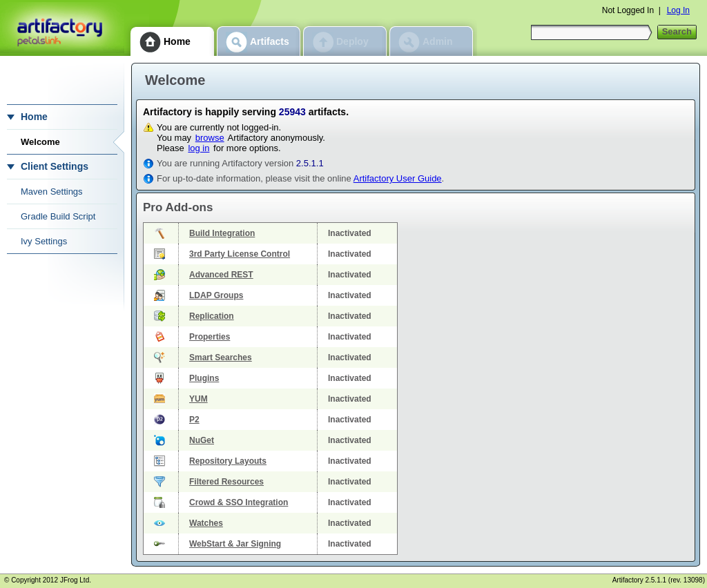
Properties (210, 337)
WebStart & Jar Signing (235, 544)
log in (198, 148)
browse (210, 138)
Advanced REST (221, 275)
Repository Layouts (228, 461)
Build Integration (222, 233)
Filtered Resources (226, 482)
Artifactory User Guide (398, 178)
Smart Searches (221, 357)
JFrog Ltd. (76, 580)
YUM (198, 399)
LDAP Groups (216, 295)
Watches (206, 523)
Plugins (204, 378)
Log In (678, 10)
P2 (194, 420)
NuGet (202, 440)
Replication (212, 316)
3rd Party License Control (240, 254)
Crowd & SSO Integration (239, 502)
